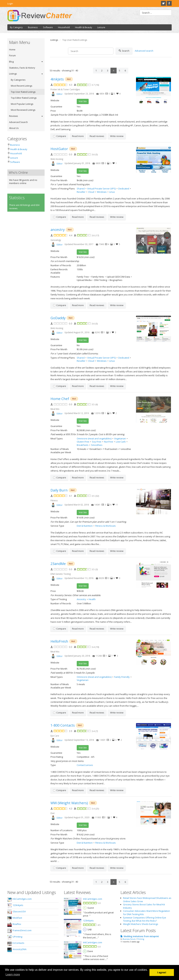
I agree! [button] (162, 972)
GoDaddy (58, 318)
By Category (16, 27)
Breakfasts (83, 445)
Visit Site (83, 101)
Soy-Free (97, 442)
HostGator (59, 149)
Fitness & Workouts (105, 526)
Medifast (17, 918)
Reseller (81, 192)
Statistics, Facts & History (22, 68)
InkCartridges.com (22, 899)
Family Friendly (122, 677)
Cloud (91, 192)
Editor (60, 94)
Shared (81, 189)
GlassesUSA (19, 911)
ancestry (58, 230)
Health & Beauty (84, 27)
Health (92, 599)
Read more (78, 136)
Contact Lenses (85, 765)
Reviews (14, 116)
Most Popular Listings (22, 104)
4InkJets (57, 79)
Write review (117, 136)
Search (124, 51)
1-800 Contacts (63, 725)
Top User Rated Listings (23, 92)
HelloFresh (59, 641)
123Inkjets (18, 905)
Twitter (163, 3)
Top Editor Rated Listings (24, 98)
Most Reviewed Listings (23, 110)
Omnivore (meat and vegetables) (94, 438)
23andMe (58, 564)
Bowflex (17, 924)
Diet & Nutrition (85, 526)
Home (12, 49)
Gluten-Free (83, 442)
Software (48, 27)
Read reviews (97, 136)
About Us (14, 128)
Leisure (101, 27)
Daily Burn (59, 490)
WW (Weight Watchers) (69, 803)
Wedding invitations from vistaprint (141, 936)
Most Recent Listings (22, 86)
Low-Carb (121, 442)
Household (64, 27)
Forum (12, 55)
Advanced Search (18, 122)
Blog (11, 62)
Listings (13, 74)
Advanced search (144, 51)
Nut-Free (109, 442)
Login (10, 3)
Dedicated (124, 189)
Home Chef (60, 399)
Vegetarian (120, 438)
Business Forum (129, 939)
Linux (112, 192)
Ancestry (81, 599)
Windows (102, 192)
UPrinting (17, 937)
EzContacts (18, 943)
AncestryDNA (19, 949)
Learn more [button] (13, 974)
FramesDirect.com (22, 930)
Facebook (169, 3)
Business (33, 27)
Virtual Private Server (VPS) (101, 189)
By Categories (18, 80)
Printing (141, 939)
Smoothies (97, 445)
